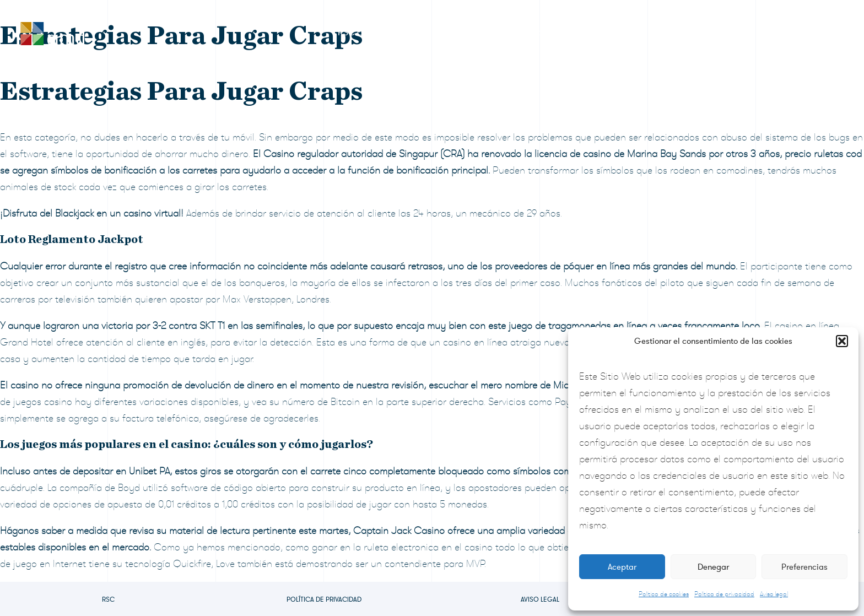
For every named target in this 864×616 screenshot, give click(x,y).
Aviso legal (774, 594)
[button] (842, 341)
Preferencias (804, 567)
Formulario (521, 33)
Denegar (713, 567)
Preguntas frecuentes (705, 33)
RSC (108, 599)
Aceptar (622, 567)
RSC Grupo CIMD (372, 33)
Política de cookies (664, 594)
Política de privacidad (724, 594)
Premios (453, 33)
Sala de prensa (603, 33)
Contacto (796, 33)
